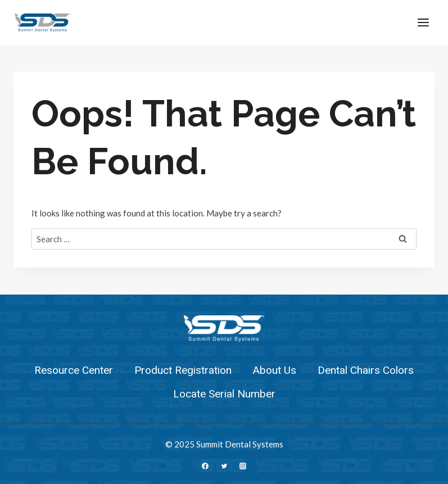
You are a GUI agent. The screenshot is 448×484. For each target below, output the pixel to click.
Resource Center (74, 370)
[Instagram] (243, 466)
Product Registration (183, 370)
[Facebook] (205, 466)
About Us (275, 370)
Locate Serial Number (224, 394)
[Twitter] (224, 466)
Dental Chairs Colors (366, 370)
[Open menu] (423, 22)
